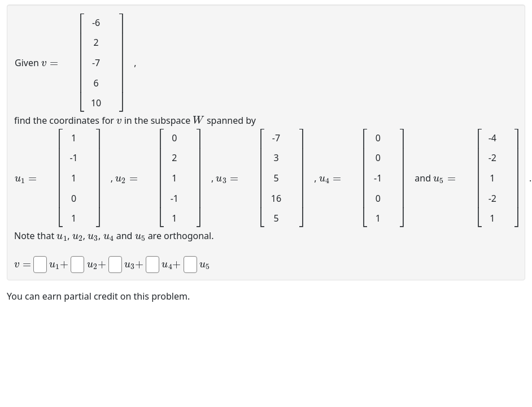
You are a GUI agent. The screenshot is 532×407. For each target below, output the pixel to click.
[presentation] (50, 62)
